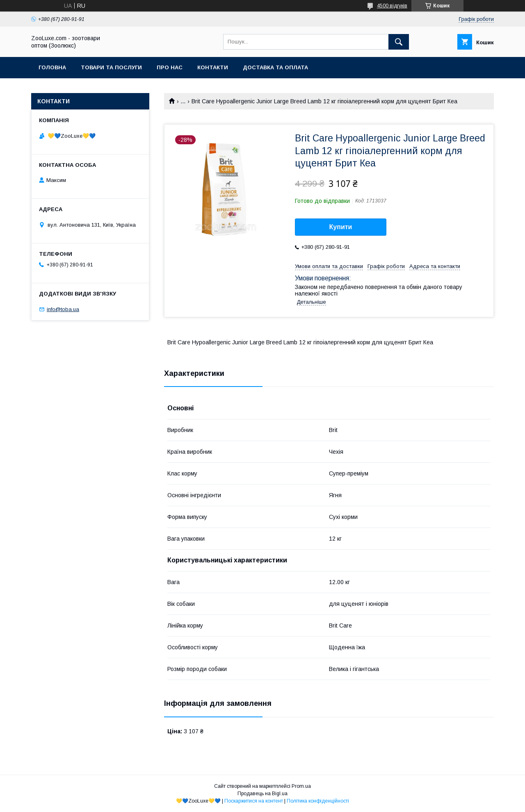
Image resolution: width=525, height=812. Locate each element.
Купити (341, 227)
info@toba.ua (63, 309)
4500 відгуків (392, 6)
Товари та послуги (111, 67)
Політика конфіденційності (318, 801)
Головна (52, 67)
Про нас (170, 67)
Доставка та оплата (275, 67)
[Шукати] (399, 42)
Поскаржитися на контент (254, 801)
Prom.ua (301, 786)
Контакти (213, 67)
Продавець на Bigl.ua (262, 794)
